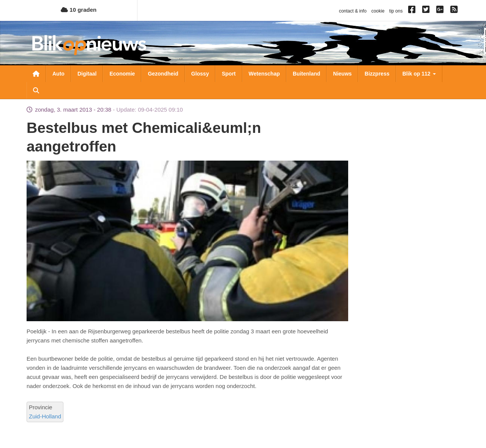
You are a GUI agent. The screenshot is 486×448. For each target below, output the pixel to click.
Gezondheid (163, 74)
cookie (378, 11)
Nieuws (342, 74)
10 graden (79, 10)
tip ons (396, 11)
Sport (229, 74)
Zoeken (36, 90)
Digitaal (87, 74)
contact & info (353, 11)
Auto (58, 74)
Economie (122, 74)
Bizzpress (377, 74)
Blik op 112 (419, 74)
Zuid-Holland (45, 416)
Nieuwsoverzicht (36, 74)
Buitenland (306, 74)
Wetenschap (264, 74)
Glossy (200, 74)
